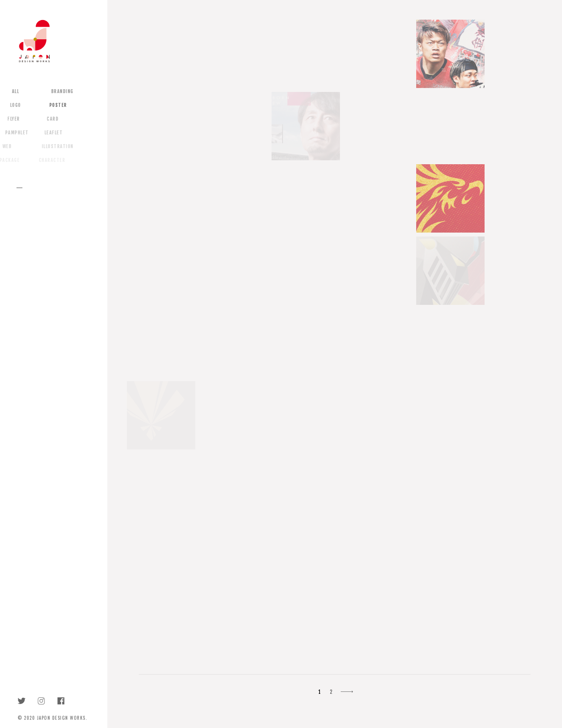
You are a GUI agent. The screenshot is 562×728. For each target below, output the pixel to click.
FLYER (11, 119)
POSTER (55, 105)
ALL (13, 92)
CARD (50, 119)
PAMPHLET (13, 133)
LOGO (12, 105)
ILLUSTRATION (54, 147)
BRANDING (60, 92)
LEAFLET (50, 133)
